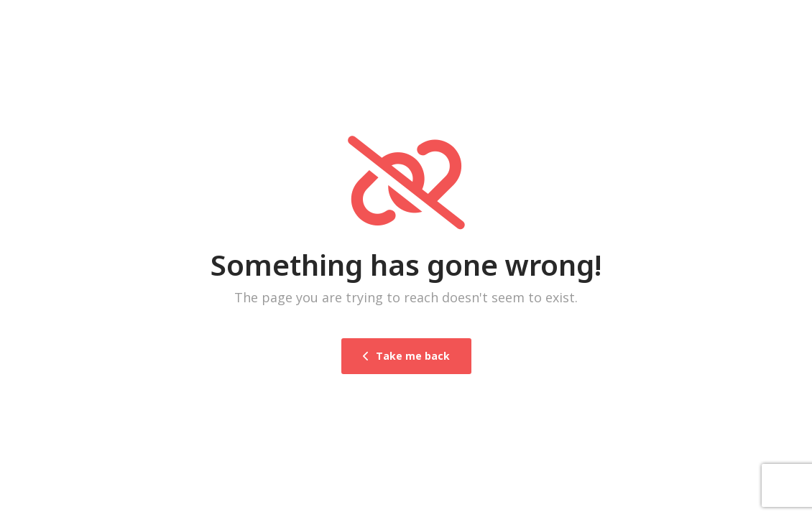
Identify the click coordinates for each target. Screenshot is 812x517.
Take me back (406, 356)
